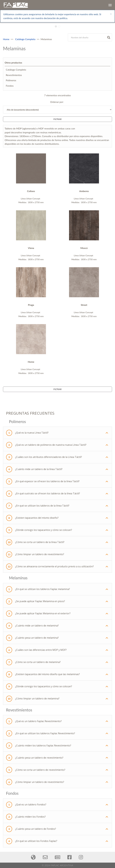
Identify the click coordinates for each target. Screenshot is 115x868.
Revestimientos (14, 75)
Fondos (10, 86)
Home (6, 39)
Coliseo (31, 191)
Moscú (84, 248)
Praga (31, 305)
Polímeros (11, 80)
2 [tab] (60, 26)
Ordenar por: (57, 102)
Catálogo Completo (25, 39)
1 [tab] (56, 26)
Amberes (84, 191)
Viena (31, 248)
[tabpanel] (57, 31)
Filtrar (57, 119)
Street (84, 305)
